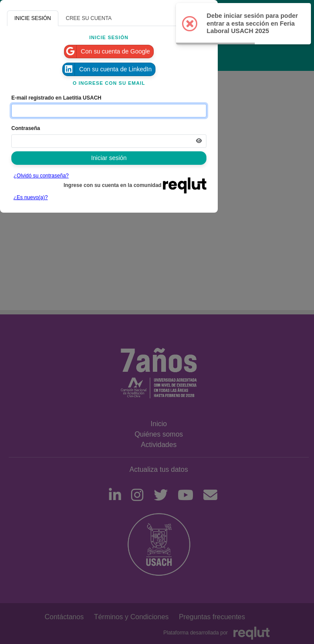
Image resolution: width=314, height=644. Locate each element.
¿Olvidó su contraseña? (41, 176)
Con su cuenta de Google (107, 52)
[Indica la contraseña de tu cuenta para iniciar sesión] (109, 141)
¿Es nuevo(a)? (31, 197)
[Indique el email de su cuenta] (109, 111)
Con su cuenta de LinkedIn (107, 69)
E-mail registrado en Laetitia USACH (56, 98)
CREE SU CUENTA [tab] (89, 18)
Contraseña (26, 128)
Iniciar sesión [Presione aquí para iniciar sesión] (109, 158)
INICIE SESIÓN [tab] (33, 18)
